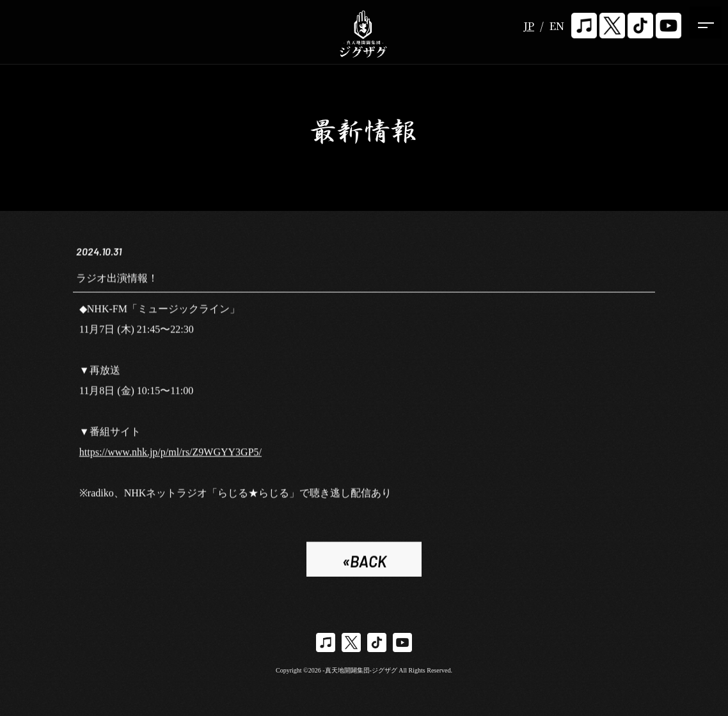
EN (557, 26)
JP (529, 26)
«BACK (364, 564)
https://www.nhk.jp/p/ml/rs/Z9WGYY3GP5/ (170, 454)
